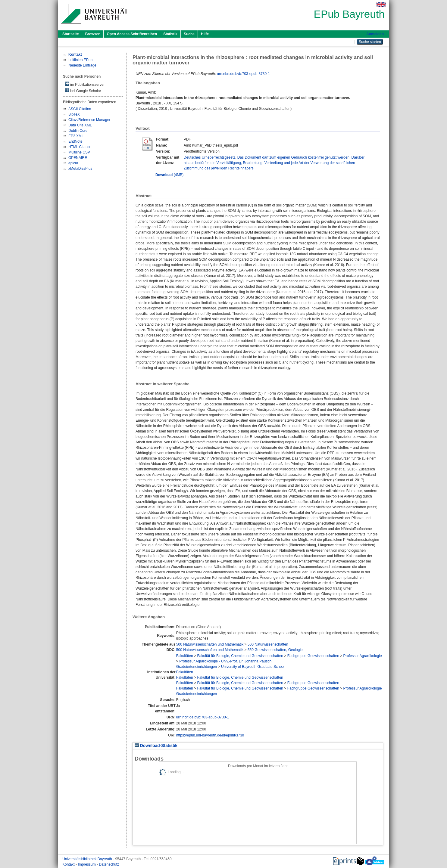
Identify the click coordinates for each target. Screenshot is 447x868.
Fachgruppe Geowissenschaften (313, 656)
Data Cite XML (80, 125)
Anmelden (375, 34)
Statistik (170, 34)
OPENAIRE (78, 158)
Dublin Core (78, 131)
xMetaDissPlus (80, 169)
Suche (189, 34)
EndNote (75, 141)
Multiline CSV (79, 152)
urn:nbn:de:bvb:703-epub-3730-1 (243, 74)
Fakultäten (185, 656)
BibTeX (74, 114)
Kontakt (69, 864)
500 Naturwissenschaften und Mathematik (210, 644)
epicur (73, 163)
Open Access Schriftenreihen (132, 34)
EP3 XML (76, 136)
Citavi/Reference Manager (89, 120)
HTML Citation (80, 147)
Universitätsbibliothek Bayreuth (88, 859)
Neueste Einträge (82, 65)
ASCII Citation (80, 109)
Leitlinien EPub (80, 60)
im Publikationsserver (85, 84)
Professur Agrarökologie (363, 656)
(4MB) (169, 175)
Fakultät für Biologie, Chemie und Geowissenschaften (240, 656)
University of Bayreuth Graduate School (253, 667)
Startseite (71, 34)
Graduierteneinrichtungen (197, 667)
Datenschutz (109, 864)
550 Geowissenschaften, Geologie (275, 650)
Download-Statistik (156, 746)
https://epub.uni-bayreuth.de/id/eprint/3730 (210, 735)
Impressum (87, 864)
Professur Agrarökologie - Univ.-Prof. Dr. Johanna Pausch (225, 661)
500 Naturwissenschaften (268, 644)
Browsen (93, 34)
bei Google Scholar (83, 90)
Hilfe (205, 34)
